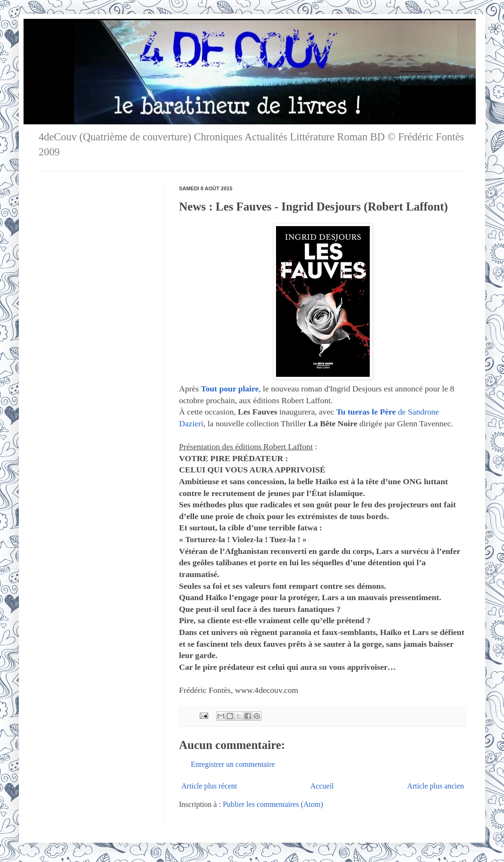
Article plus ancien (435, 786)
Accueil (322, 786)
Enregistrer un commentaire (233, 764)
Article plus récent (209, 786)
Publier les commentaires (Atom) (273, 804)
